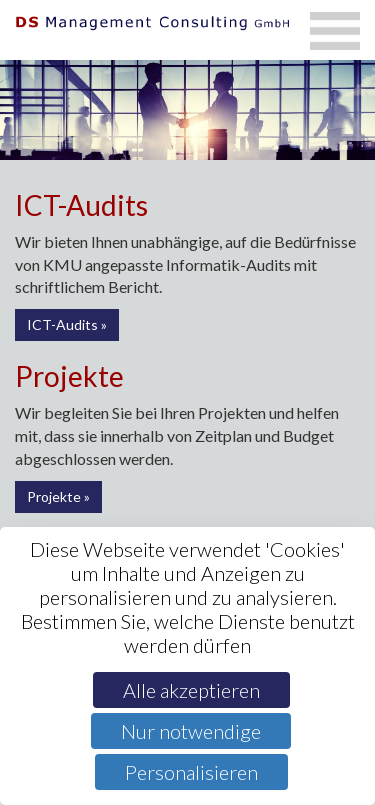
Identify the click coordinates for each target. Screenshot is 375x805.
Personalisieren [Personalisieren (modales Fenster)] (191, 772)
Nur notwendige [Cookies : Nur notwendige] (191, 731)
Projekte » (58, 496)
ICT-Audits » (67, 324)
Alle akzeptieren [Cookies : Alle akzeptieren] (191, 690)
